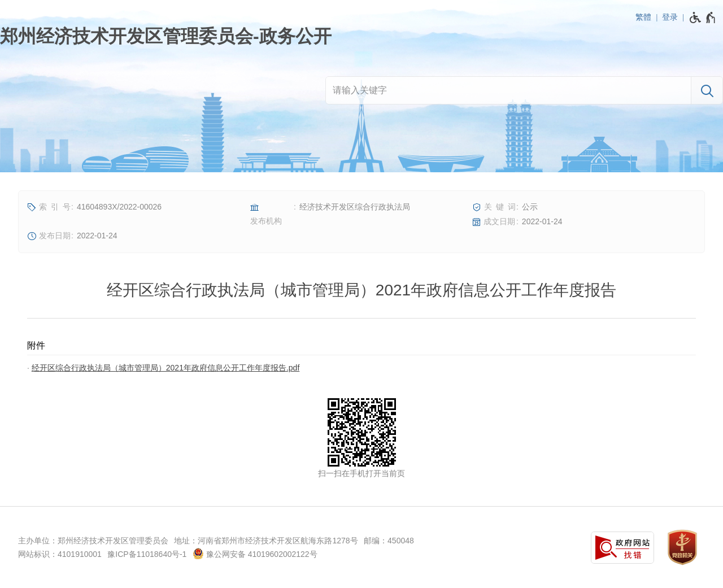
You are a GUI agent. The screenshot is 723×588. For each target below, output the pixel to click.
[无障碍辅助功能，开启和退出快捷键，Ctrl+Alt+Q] (703, 18)
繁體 (643, 17)
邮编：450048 (389, 541)
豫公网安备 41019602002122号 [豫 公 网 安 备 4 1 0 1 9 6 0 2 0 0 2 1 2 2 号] (255, 554)
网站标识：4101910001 (60, 554)
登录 (670, 17)
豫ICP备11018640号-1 (147, 554)
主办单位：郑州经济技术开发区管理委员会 (93, 541)
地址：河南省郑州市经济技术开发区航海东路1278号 (266, 541)
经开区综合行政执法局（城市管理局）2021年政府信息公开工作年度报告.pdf (166, 368)
